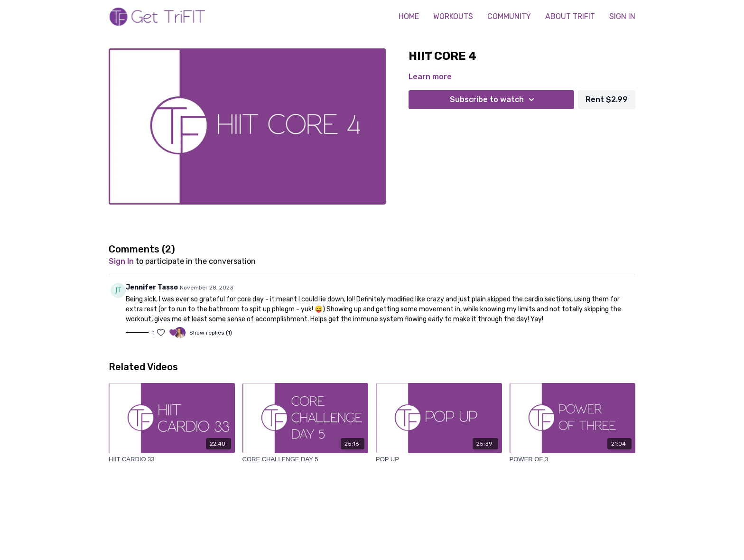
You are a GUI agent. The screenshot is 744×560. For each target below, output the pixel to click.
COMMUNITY (509, 16)
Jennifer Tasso (152, 287)
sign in (121, 261)
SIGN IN (622, 16)
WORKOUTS (453, 16)
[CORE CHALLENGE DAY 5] (306, 459)
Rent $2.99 (607, 99)
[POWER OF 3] (573, 459)
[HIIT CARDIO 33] (172, 459)
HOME (409, 16)
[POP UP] (439, 459)
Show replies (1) (211, 333)
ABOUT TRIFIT (570, 16)
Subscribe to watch (493, 100)
